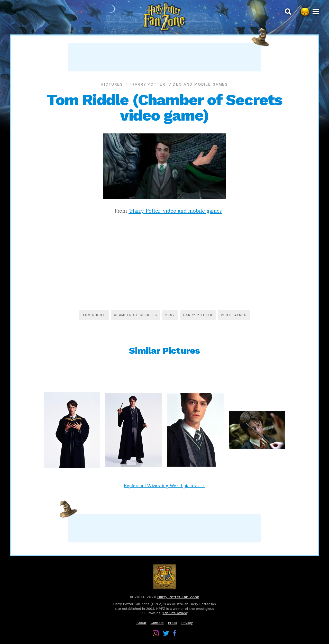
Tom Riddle (94, 315)
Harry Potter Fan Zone (178, 597)
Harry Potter (198, 315)
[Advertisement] (164, 57)
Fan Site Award (175, 613)
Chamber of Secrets (135, 315)
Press (172, 623)
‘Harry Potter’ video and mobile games (179, 84)
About (141, 623)
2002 (170, 315)
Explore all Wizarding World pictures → (164, 486)
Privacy (187, 623)
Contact (157, 623)
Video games (234, 315)
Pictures (112, 84)
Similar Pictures (164, 351)
